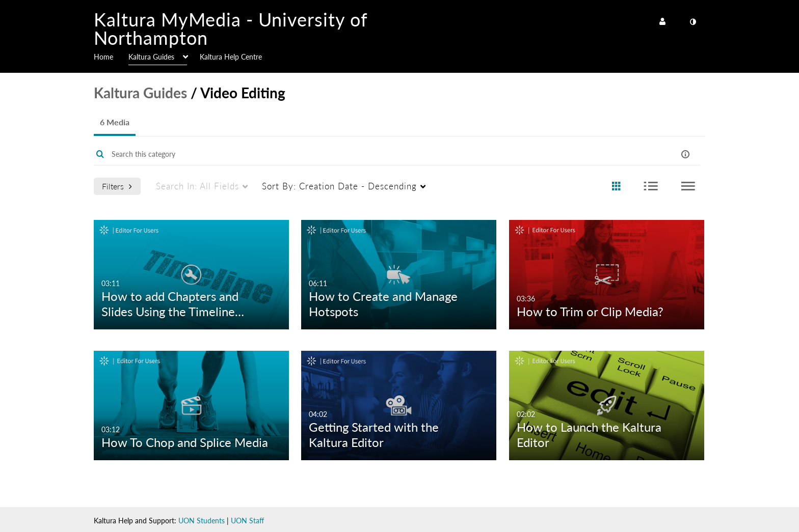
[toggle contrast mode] (693, 22)
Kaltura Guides (140, 93)
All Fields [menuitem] (197, 186)
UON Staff (247, 521)
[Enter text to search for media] (365, 154)
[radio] (616, 187)
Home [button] (103, 57)
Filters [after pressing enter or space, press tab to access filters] (117, 186)
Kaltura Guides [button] (151, 57)
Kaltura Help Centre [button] (231, 57)
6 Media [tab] (115, 122)
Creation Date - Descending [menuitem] (339, 186)
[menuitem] (111, 56)
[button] (685, 154)
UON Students (202, 521)
